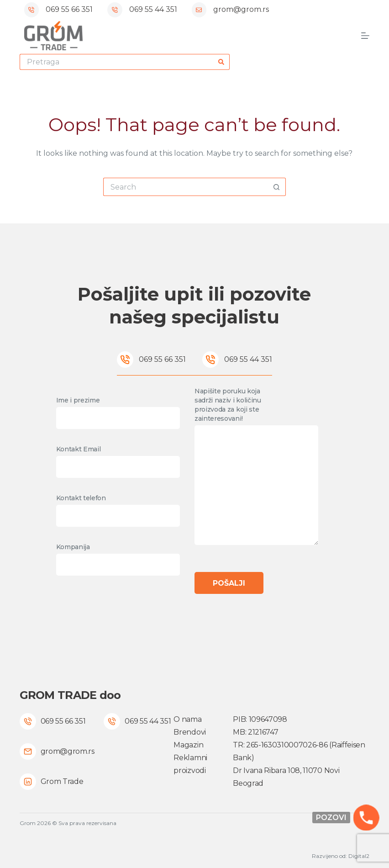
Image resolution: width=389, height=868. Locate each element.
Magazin (188, 745)
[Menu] (365, 36)
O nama (187, 719)
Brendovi (189, 732)
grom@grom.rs (241, 9)
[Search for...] (117, 62)
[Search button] (222, 62)
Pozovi (331, 818)
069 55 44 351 (153, 9)
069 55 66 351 (69, 9)
